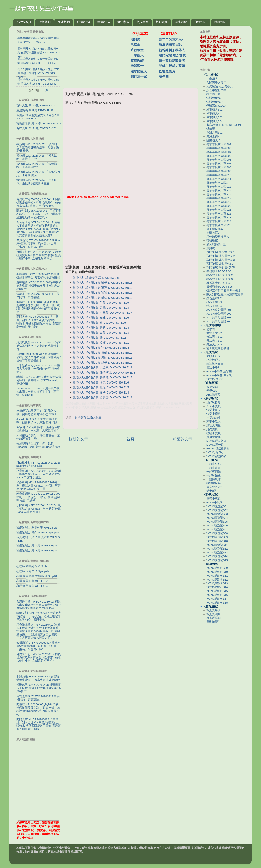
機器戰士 (137, 66)
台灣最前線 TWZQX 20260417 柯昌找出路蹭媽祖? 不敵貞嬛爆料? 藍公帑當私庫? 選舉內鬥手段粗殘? (39, 203)
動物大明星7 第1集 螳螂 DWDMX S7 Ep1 (101, 343)
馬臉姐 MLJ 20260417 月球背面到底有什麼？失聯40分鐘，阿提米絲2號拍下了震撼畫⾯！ (39, 357)
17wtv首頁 (24, 22)
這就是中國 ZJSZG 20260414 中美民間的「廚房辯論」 (38, 296)
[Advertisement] (98, 55)
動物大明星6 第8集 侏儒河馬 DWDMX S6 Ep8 (104, 373)
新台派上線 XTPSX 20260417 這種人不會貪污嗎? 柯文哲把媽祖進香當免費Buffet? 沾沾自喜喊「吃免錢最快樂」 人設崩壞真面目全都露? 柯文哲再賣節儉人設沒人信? (38, 229)
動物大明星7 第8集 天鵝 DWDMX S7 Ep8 (101, 308)
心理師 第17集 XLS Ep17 (32, 581)
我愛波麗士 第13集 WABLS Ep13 (37, 550)
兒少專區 (142, 22)
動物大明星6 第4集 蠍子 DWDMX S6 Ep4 (101, 393)
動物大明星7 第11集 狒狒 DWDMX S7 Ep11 (103, 293)
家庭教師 (137, 61)
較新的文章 (78, 439)
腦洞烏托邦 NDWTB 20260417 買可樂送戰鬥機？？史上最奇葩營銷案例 (39, 346)
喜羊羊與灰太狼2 (171, 39)
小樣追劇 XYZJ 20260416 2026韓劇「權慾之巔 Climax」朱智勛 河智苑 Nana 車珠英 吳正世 (39, 474)
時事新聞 (181, 22)
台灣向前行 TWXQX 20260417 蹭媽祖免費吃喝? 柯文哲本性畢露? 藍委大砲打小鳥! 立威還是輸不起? (39, 255)
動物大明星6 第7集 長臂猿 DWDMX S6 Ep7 (102, 377)
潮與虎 (135, 39)
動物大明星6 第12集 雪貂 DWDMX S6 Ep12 (103, 353)
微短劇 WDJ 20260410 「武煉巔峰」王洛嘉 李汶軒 (37, 165)
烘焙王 (135, 45)
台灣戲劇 (44, 22)
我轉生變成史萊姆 (172, 66)
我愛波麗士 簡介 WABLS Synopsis (38, 532)
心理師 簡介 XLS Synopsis (33, 571)
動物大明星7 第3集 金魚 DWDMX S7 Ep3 (101, 333)
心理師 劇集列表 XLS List (32, 566)
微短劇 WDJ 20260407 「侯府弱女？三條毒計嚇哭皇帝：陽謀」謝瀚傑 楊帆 (38, 148)
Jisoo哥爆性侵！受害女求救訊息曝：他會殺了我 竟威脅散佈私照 (37, 421)
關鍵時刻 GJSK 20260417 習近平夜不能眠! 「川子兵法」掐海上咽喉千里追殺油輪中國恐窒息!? (39, 214)
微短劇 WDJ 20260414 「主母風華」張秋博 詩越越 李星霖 (37, 182)
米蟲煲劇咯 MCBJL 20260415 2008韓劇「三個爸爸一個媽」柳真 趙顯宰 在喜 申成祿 (38, 497)
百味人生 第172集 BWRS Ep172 (36, 106)
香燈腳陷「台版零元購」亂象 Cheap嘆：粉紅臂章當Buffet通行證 (38, 445)
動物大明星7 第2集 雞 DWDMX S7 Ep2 (99, 338)
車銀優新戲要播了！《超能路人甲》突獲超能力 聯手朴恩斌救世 (37, 412)
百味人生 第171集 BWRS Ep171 (36, 128)
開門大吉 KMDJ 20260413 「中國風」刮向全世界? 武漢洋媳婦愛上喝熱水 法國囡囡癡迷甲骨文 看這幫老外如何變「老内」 (39, 322)
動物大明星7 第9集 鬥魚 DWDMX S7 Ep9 (101, 303)
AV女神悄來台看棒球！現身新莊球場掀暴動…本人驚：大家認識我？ (38, 429)
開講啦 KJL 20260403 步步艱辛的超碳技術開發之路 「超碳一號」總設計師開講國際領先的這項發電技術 (38, 307)
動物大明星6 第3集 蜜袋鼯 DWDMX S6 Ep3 (102, 397)
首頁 (130, 439)
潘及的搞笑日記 (170, 45)
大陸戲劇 (64, 22)
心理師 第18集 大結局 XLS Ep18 (37, 576)
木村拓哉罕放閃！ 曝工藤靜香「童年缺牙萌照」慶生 (38, 437)
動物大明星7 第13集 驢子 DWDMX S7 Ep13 (103, 283)
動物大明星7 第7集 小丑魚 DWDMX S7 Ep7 (102, 313)
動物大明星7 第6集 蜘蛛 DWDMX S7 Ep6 (101, 318)
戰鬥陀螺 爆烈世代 (172, 55)
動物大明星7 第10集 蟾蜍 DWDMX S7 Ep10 (103, 298)
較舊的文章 (183, 439)
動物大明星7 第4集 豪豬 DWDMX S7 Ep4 (101, 328)
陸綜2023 (221, 22)
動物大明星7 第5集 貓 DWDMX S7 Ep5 (99, 323)
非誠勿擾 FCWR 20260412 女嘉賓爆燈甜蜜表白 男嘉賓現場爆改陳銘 (38, 276)
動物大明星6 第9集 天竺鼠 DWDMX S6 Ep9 (102, 367)
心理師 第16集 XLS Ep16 (32, 586)
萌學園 (164, 77)
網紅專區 (123, 22)
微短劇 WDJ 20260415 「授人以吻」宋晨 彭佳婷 (37, 157)
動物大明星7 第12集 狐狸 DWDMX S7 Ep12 (103, 288)
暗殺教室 (137, 50)
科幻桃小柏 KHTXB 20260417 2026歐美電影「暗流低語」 (38, 464)
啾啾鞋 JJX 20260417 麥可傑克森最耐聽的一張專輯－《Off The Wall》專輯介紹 (39, 380)
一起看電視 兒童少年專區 (41, 8)
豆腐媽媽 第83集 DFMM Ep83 (35, 110)
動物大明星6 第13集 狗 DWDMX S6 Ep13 (101, 348)
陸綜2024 (103, 22)
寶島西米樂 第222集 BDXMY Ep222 (39, 123)
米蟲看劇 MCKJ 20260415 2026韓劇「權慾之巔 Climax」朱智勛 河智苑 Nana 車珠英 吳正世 (38, 486)
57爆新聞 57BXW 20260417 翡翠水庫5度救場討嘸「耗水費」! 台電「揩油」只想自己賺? (38, 244)
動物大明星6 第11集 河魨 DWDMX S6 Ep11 (103, 358)
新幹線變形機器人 (172, 50)
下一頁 (44, 90)
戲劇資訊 (162, 22)
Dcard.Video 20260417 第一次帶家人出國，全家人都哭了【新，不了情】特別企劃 (38, 392)
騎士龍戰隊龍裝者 (172, 61)
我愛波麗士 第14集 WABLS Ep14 (37, 546)
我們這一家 (139, 77)
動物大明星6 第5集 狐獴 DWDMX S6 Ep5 (101, 387)
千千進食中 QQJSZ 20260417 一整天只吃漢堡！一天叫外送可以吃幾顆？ (38, 369)
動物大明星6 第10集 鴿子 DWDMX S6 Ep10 (103, 363)
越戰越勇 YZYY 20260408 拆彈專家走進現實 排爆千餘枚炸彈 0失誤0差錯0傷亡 (39, 286)
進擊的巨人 (139, 71)
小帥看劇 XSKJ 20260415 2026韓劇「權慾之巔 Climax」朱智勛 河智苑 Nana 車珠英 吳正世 (39, 509)
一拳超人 (137, 55)
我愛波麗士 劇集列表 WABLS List (37, 528)
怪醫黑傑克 (167, 71)
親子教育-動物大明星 (88, 417)
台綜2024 (83, 22)
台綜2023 (201, 22)
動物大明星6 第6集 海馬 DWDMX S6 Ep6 (101, 383)
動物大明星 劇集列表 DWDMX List (96, 278)
